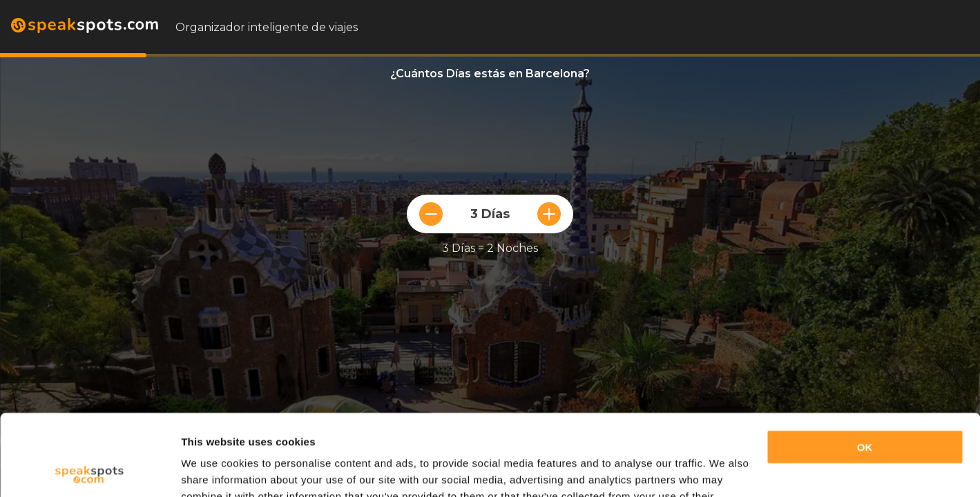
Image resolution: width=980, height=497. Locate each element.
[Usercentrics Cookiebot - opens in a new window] (89, 470)
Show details (213, 470)
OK (865, 366)
